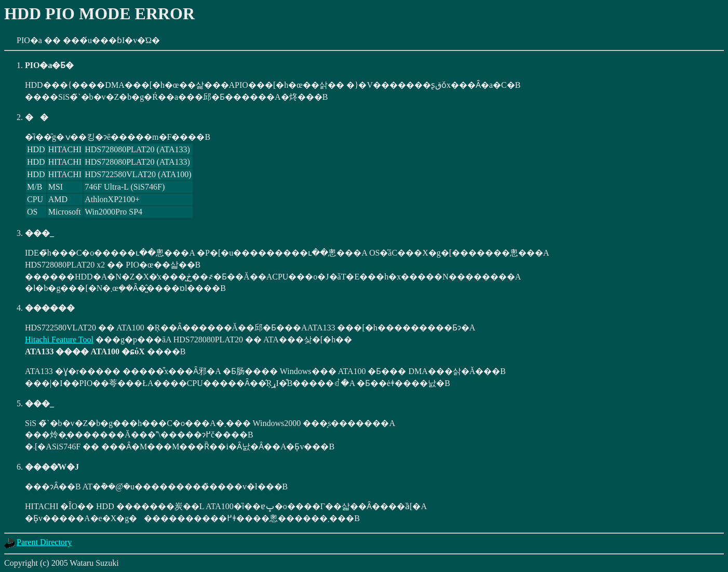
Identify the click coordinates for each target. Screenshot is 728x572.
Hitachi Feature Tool (59, 340)
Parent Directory (44, 542)
